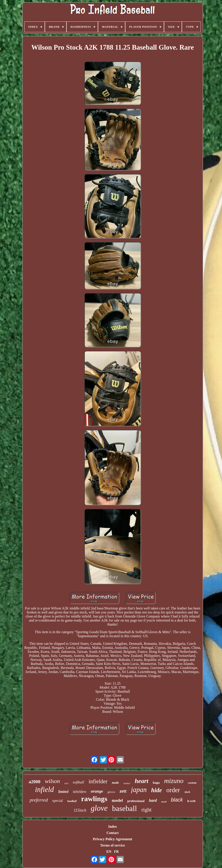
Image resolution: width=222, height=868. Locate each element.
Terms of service (113, 845)
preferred (39, 800)
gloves (111, 792)
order (173, 790)
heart (142, 781)
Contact (112, 833)
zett (123, 791)
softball (78, 782)
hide (157, 790)
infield (44, 789)
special (57, 801)
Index (113, 827)
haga (156, 783)
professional (136, 801)
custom (192, 783)
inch (66, 783)
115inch (80, 810)
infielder (98, 781)
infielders (80, 792)
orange (97, 791)
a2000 (34, 782)
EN (109, 852)
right (146, 810)
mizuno (174, 781)
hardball (72, 801)
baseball (124, 808)
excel (164, 802)
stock (187, 792)
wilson (52, 781)
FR (116, 852)
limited (63, 792)
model (117, 800)
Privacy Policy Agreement (113, 839)
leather (127, 783)
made (115, 783)
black (177, 800)
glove (99, 808)
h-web (192, 801)
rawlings (94, 799)
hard (153, 800)
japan (139, 790)
